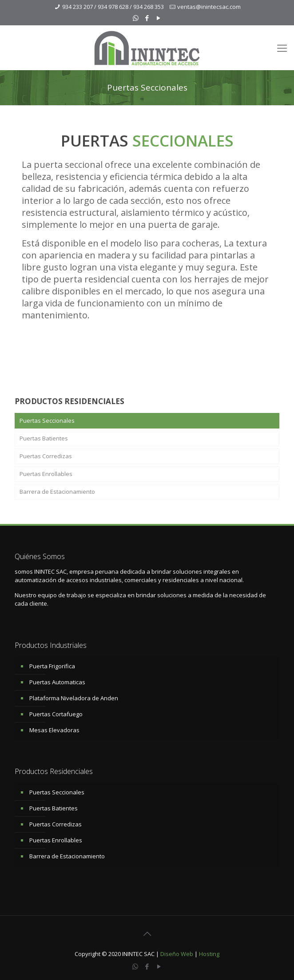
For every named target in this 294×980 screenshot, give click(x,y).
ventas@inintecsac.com (209, 7)
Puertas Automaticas (57, 682)
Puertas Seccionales (47, 421)
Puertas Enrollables (46, 474)
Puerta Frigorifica (52, 666)
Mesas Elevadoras (54, 730)
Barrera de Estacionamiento (57, 492)
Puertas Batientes (44, 438)
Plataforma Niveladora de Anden (74, 698)
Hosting (209, 954)
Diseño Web (177, 954)
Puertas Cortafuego (56, 714)
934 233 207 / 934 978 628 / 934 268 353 (113, 7)
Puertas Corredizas (46, 456)
